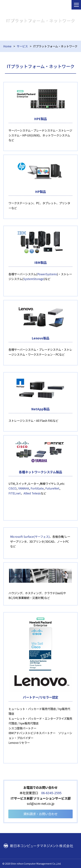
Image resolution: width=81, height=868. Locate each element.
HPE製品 (41, 119)
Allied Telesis (32, 493)
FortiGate (37, 488)
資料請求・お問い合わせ (40, 814)
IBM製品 (41, 262)
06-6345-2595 (51, 793)
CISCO (13, 488)
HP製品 (41, 192)
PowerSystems (47, 274)
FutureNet (52, 488)
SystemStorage (34, 279)
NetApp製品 (40, 409)
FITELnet (15, 493)
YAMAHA (24, 488)
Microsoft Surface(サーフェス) (30, 537)
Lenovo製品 (41, 338)
